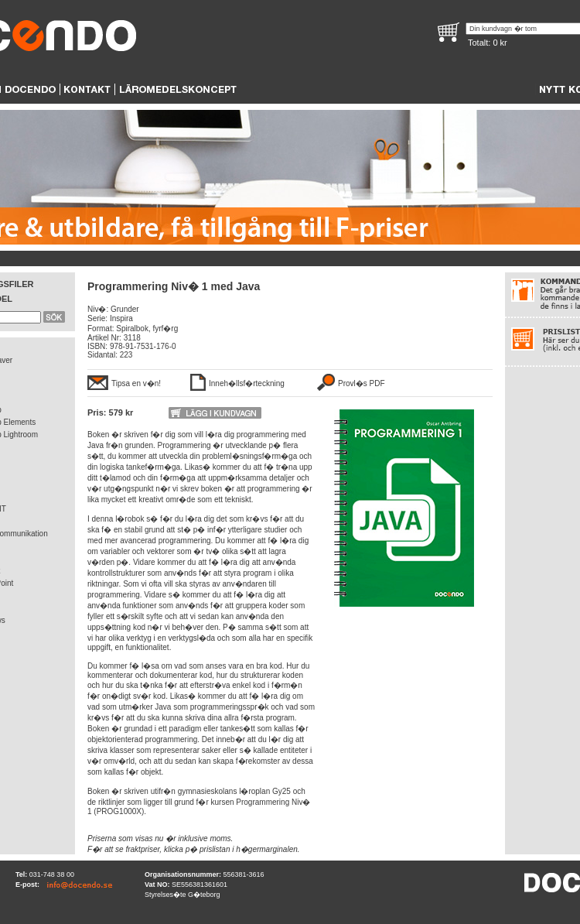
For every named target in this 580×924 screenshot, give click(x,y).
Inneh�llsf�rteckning (247, 383)
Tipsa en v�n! (136, 383)
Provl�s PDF (362, 383)
